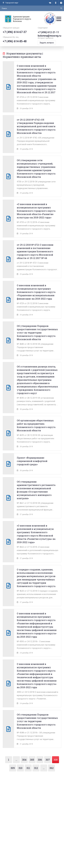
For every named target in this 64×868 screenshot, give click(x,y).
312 (36, 768)
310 (20, 768)
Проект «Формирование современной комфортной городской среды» (32, 461)
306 (40, 760)
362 (52, 768)
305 (32, 760)
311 (28, 768)
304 (24, 760)
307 (48, 760)
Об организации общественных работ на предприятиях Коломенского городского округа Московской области (36, 425)
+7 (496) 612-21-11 (48, 32)
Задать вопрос (47, 43)
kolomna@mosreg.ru (49, 36)
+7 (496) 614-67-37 (15, 32)
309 (13, 768)
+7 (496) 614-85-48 (15, 41)
